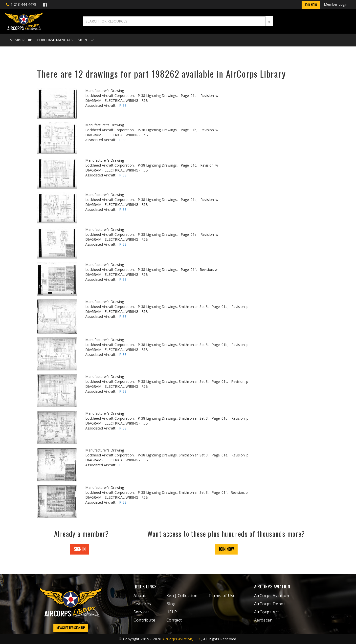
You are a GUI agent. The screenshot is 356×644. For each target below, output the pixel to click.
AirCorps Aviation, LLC (182, 639)
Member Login (336, 4)
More (86, 40)
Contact (174, 620)
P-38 (123, 105)
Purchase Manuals (55, 40)
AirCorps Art (267, 612)
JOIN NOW (226, 549)
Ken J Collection (182, 596)
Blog (171, 604)
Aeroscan (263, 620)
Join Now (311, 5)
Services (142, 612)
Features (142, 604)
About (140, 596)
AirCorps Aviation (272, 596)
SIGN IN (80, 549)
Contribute (144, 620)
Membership (21, 40)
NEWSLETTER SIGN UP (71, 628)
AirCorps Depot (270, 604)
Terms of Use (222, 596)
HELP (172, 612)
